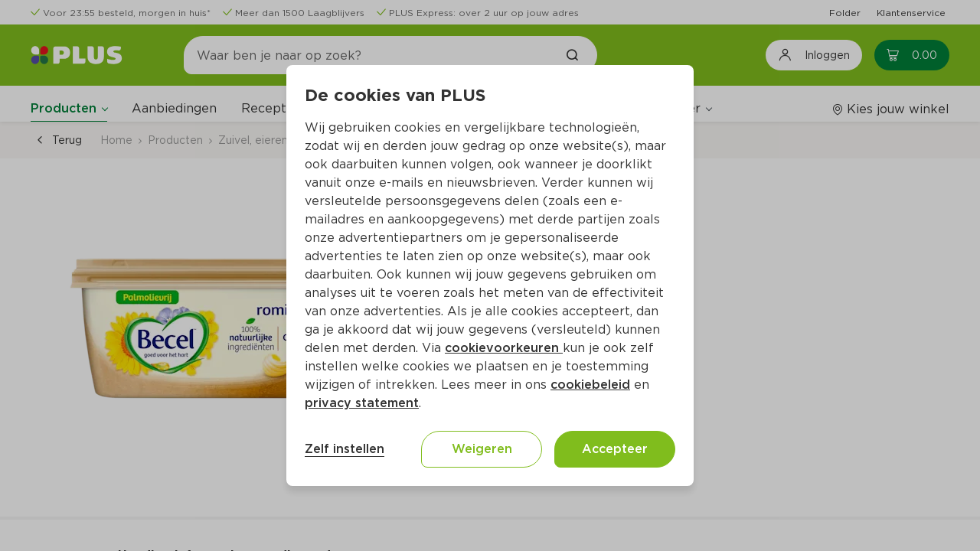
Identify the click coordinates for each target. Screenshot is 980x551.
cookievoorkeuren (504, 348)
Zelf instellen (345, 449)
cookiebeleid (590, 385)
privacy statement (362, 403)
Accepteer (615, 449)
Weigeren (482, 449)
